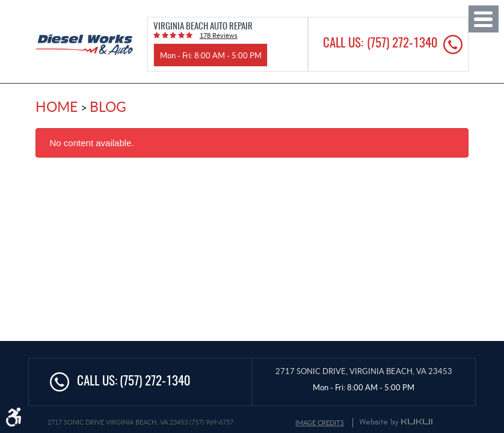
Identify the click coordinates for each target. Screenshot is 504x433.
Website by (396, 422)
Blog (108, 106)
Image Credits (320, 422)
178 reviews (219, 35)
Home (57, 106)
